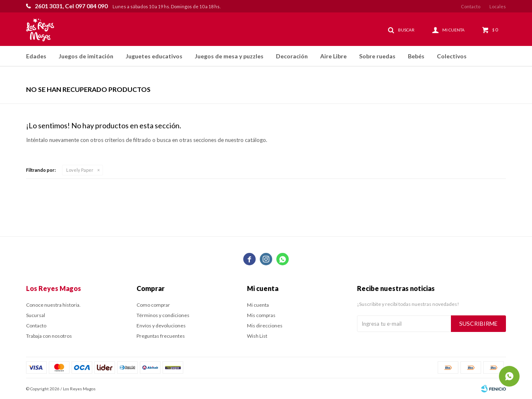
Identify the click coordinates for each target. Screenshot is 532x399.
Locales (498, 6)
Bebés (416, 56)
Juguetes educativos (154, 56)
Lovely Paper (80, 170)
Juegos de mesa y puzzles (229, 56)
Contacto (471, 6)
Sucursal (36, 315)
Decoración (292, 56)
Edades (36, 56)
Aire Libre (333, 56)
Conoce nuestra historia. (53, 305)
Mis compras (261, 315)
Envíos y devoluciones (161, 326)
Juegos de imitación (86, 56)
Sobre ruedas (377, 56)
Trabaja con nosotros (49, 336)
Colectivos (452, 56)
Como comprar (153, 305)
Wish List (257, 336)
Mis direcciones (265, 326)
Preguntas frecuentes (161, 336)
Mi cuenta (258, 305)
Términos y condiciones (163, 315)
